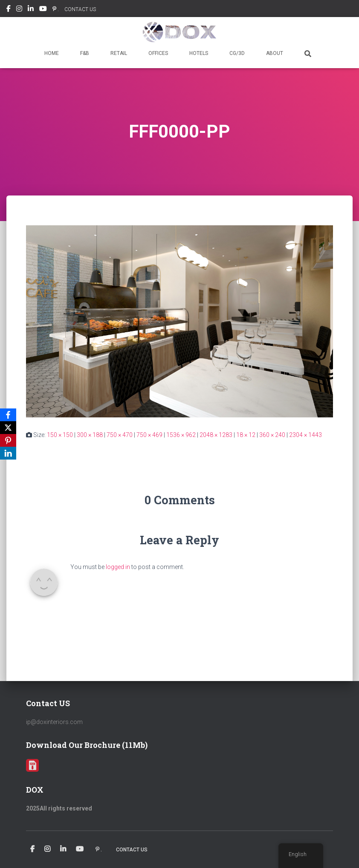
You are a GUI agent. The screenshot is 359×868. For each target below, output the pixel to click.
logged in (118, 567)
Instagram (19, 10)
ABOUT (275, 53)
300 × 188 (90, 435)
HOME (52, 53)
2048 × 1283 (216, 435)
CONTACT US (80, 9)
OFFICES (158, 53)
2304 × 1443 (305, 435)
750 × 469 (149, 435)
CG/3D (237, 53)
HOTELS (199, 53)
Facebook (9, 10)
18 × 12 (246, 435)
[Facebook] (8, 415)
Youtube (43, 10)
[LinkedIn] (8, 453)
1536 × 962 (181, 435)
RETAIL (119, 53)
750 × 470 (120, 435)
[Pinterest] (8, 440)
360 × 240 (272, 435)
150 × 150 (60, 435)
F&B (85, 53)
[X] (8, 428)
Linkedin (31, 10)
